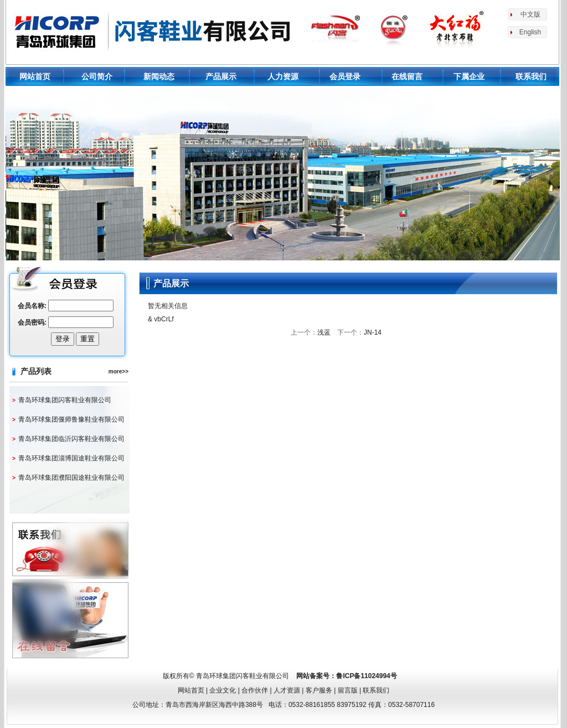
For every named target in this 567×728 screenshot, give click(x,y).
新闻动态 (159, 76)
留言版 (348, 690)
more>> (118, 371)
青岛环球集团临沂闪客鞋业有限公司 (71, 439)
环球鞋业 (153, 30)
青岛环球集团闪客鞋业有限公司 (65, 400)
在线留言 (407, 76)
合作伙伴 (255, 690)
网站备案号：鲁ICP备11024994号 (346, 676)
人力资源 (283, 76)
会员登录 (345, 76)
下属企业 (469, 76)
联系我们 (531, 76)
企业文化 (223, 690)
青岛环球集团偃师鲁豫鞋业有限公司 (71, 419)
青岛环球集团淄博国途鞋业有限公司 (71, 458)
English (530, 32)
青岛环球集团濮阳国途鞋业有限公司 (71, 478)
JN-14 (373, 332)
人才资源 (287, 690)
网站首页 (35, 76)
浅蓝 (324, 332)
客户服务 (319, 690)
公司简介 (97, 76)
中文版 (530, 14)
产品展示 (221, 76)
